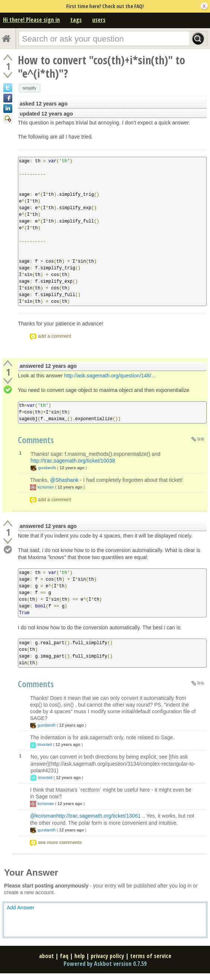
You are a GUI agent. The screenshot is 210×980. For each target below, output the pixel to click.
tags (76, 20)
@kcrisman (43, 816)
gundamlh (47, 468)
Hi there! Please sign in (31, 20)
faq (64, 956)
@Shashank (64, 480)
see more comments (60, 842)
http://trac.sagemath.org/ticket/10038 (73, 461)
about (46, 956)
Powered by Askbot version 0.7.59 (105, 964)
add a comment (55, 336)
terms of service (151, 956)
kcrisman (46, 487)
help (80, 956)
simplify (30, 88)
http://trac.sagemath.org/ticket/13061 (98, 816)
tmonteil (45, 744)
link (201, 439)
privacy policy (107, 956)
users (99, 20)
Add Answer (21, 908)
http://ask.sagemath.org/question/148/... (110, 376)
